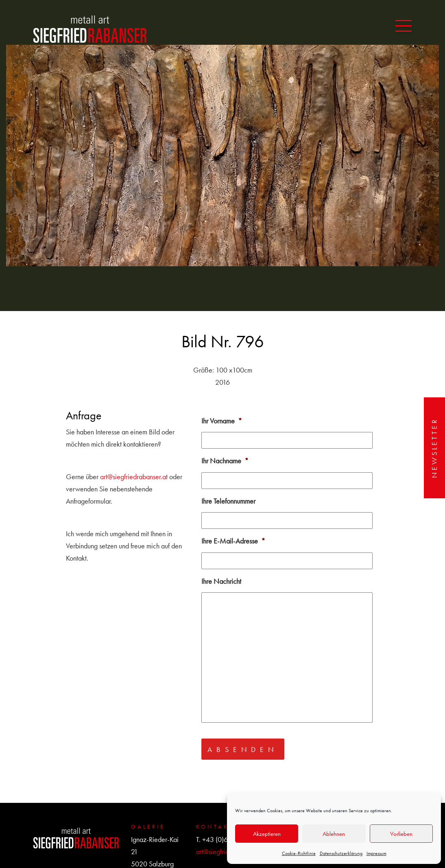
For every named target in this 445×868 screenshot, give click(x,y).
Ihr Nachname (225, 461)
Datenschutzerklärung (341, 853)
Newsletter (434, 448)
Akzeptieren (267, 834)
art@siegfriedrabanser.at (134, 477)
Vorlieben (401, 834)
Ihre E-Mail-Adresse (233, 541)
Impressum (376, 853)
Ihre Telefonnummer (228, 501)
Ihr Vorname (222, 421)
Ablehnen (334, 834)
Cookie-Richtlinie (299, 853)
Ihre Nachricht (221, 581)
